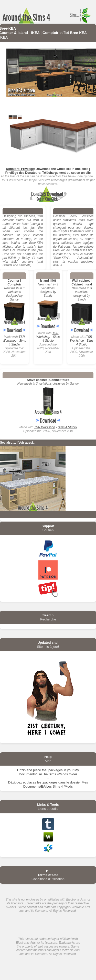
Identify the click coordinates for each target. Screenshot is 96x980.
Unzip (21, 770)
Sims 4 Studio (17, 343)
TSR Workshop (14, 339)
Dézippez (15, 782)
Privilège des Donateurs (23, 173)
